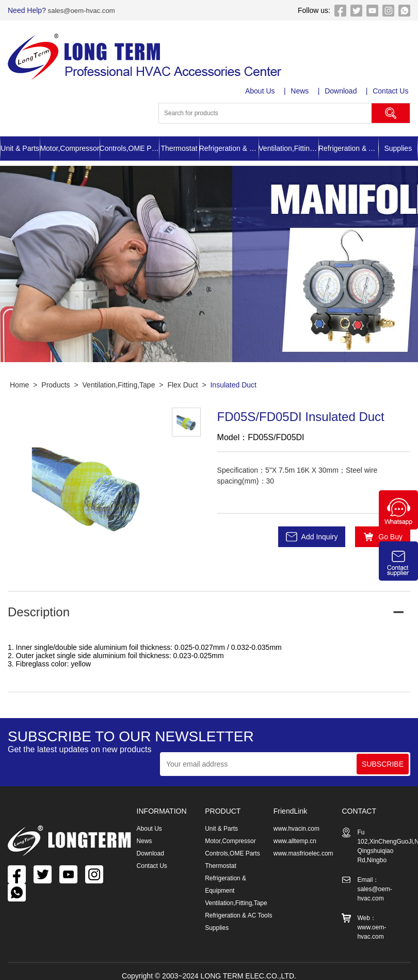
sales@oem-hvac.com (83, 10)
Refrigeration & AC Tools (348, 148)
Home (19, 385)
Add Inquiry (320, 537)
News (301, 91)
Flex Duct (182, 385)
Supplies (398, 148)
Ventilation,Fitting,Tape (288, 148)
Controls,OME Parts (130, 148)
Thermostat (179, 148)
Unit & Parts (20, 148)
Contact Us (392, 91)
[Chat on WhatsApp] (398, 527)
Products (55, 385)
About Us (261, 91)
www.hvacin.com (296, 829)
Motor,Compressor (69, 148)
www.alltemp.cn (295, 841)
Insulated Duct (233, 385)
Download (342, 91)
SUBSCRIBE (383, 764)
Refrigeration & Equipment (229, 148)
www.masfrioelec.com (303, 853)
